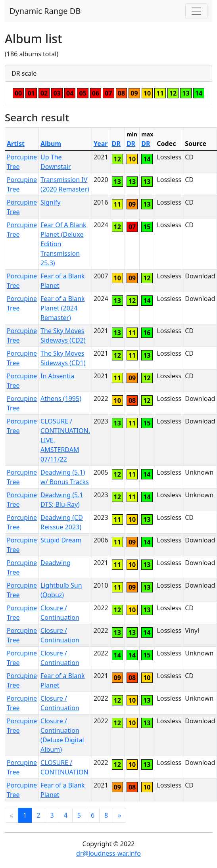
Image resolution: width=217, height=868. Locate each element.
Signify (50, 202)
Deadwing (56, 563)
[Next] (119, 815)
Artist (16, 144)
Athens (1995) (61, 399)
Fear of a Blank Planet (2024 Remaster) (63, 308)
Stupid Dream (61, 540)
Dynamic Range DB (45, 11)
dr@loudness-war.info (108, 853)
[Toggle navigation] (196, 11)
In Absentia (57, 376)
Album (51, 144)
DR (116, 144)
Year (101, 144)
